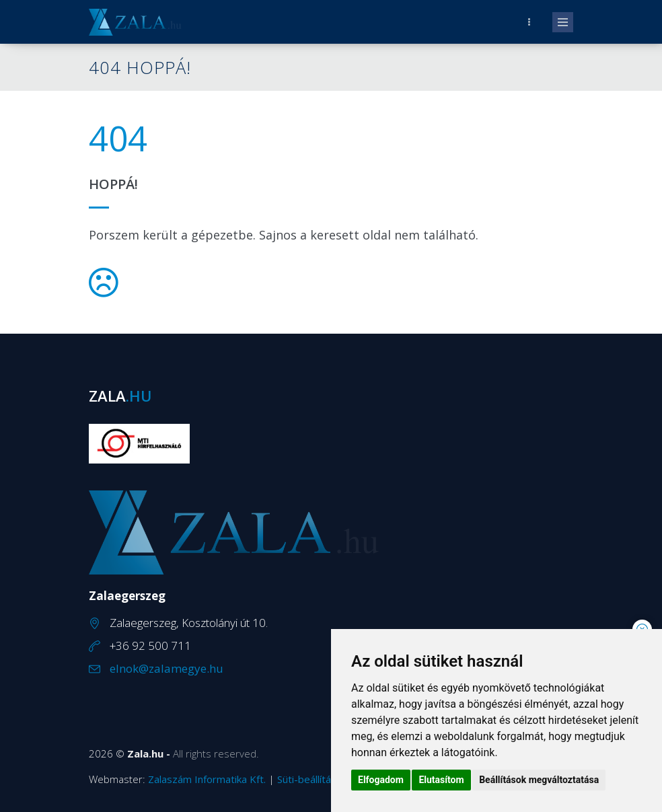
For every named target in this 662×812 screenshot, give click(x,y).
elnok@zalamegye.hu (167, 668)
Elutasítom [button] (441, 780)
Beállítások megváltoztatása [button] (539, 780)
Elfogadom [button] (381, 780)
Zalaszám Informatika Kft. (207, 779)
